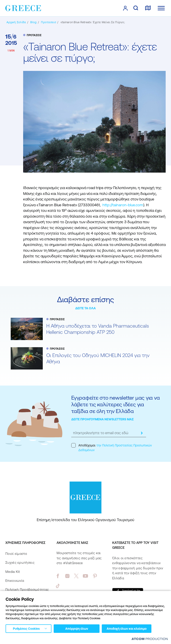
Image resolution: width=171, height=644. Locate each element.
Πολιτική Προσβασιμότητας (27, 589)
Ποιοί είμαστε (16, 554)
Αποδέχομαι (112, 447)
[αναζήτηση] (136, 8)
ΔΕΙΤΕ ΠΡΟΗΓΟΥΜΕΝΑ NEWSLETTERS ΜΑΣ (103, 419)
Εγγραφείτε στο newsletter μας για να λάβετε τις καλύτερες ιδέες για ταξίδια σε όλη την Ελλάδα (115, 404)
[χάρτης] (148, 8)
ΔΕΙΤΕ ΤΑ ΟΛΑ (85, 308)
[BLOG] (33, 22)
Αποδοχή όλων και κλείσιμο (127, 629)
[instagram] (67, 576)
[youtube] (85, 576)
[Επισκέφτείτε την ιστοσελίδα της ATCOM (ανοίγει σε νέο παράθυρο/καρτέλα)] (150, 639)
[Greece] (23, 8)
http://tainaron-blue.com (123, 205)
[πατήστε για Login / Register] (125, 8)
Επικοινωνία (15, 581)
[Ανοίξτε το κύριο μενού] (161, 8)
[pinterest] (95, 576)
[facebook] (58, 576)
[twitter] (76, 576)
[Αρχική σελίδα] (16, 22)
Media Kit (13, 572)
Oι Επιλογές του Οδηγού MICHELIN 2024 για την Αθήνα (98, 358)
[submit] (142, 433)
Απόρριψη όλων (77, 629)
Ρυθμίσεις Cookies (26, 629)
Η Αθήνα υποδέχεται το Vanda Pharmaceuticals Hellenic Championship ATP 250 (98, 329)
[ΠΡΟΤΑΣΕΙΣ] (48, 22)
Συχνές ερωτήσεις (20, 562)
